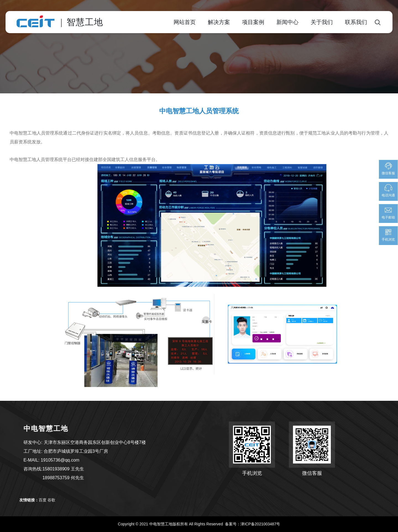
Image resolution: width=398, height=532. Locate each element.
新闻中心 (287, 22)
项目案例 (253, 22)
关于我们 (322, 22)
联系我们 (356, 22)
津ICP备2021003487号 (260, 524)
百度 (43, 500)
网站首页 (185, 22)
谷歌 (51, 500)
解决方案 (219, 22)
